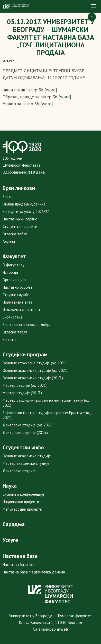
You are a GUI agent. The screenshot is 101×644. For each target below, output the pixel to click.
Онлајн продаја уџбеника (24, 204)
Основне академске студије (27, 456)
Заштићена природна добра (27, 325)
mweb (62, 629)
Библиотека (13, 317)
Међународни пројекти (22, 509)
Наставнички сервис (20, 219)
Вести (8, 197)
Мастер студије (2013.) (22, 393)
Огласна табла (15, 234)
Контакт (10, 340)
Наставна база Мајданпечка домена (34, 572)
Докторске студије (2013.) (25, 432)
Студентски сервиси (20, 226)
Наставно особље (18, 287)
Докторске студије (19, 471)
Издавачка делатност (21, 310)
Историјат (11, 272)
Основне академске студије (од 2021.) (36, 370)
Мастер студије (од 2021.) (25, 385)
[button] (94, 6)
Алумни (9, 241)
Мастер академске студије (26, 463)
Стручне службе (16, 295)
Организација (14, 280)
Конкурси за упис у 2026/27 (26, 212)
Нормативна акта (17, 302)
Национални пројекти (21, 502)
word (51, 90)
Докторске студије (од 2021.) (28, 425)
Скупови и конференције (23, 494)
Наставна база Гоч (18, 565)
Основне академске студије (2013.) (33, 378)
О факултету (13, 265)
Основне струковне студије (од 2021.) (35, 363)
